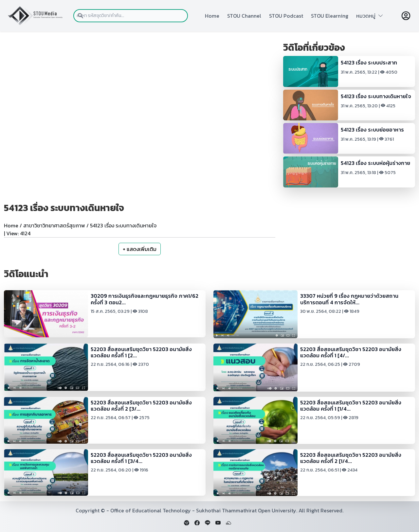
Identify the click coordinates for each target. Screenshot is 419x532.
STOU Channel (244, 16)
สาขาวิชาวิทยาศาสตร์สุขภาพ (54, 225)
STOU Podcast (286, 16)
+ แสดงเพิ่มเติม (140, 249)
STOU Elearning (330, 16)
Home (212, 16)
